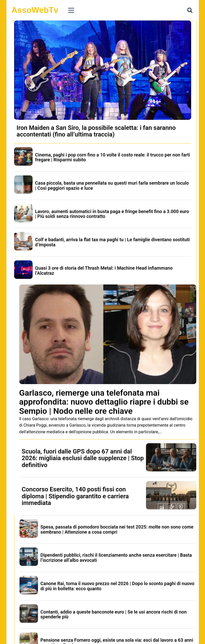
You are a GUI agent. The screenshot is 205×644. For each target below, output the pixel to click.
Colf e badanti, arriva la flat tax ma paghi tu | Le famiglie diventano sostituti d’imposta (113, 242)
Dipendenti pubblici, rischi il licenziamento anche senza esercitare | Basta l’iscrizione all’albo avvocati (116, 558)
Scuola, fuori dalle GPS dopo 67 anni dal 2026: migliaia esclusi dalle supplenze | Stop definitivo (83, 458)
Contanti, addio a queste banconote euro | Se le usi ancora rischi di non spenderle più (114, 614)
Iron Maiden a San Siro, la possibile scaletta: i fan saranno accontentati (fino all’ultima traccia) (96, 131)
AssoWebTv (35, 10)
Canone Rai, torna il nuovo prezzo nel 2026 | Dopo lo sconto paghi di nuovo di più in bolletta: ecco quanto (118, 586)
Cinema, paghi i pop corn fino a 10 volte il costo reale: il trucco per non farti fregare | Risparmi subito (113, 157)
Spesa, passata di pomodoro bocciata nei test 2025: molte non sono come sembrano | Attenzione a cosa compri (117, 529)
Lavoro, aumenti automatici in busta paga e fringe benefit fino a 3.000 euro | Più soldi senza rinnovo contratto (112, 214)
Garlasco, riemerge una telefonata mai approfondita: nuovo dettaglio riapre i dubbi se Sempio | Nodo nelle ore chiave (104, 402)
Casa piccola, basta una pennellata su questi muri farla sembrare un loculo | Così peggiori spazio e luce (112, 186)
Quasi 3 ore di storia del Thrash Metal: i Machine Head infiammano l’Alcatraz (104, 271)
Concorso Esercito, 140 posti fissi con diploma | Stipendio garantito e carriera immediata (75, 496)
